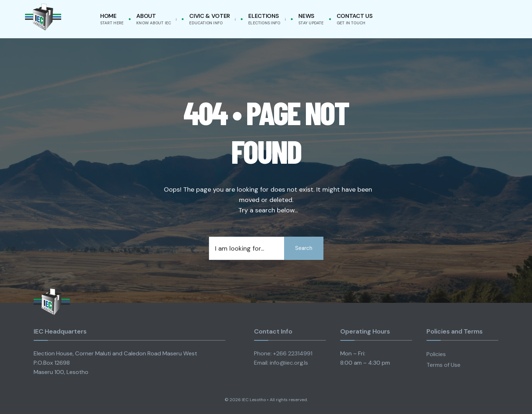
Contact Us (355, 19)
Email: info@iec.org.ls (281, 363)
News (311, 19)
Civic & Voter (210, 19)
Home (112, 19)
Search (304, 248)
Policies (436, 354)
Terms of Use (443, 365)
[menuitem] (155, 19)
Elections (264, 19)
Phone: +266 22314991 (283, 353)
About (154, 19)
